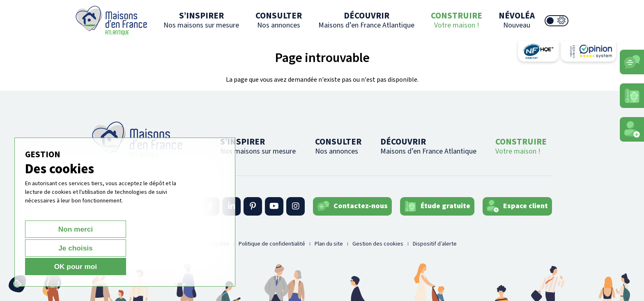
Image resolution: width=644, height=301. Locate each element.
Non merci (54, 266)
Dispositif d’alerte (435, 244)
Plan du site (329, 244)
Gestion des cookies (378, 244)
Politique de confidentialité (272, 244)
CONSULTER (279, 20)
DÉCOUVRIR (366, 20)
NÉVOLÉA (517, 20)
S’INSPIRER (201, 20)
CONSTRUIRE (457, 20)
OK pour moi (179, 266)
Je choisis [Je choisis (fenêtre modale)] (117, 266)
